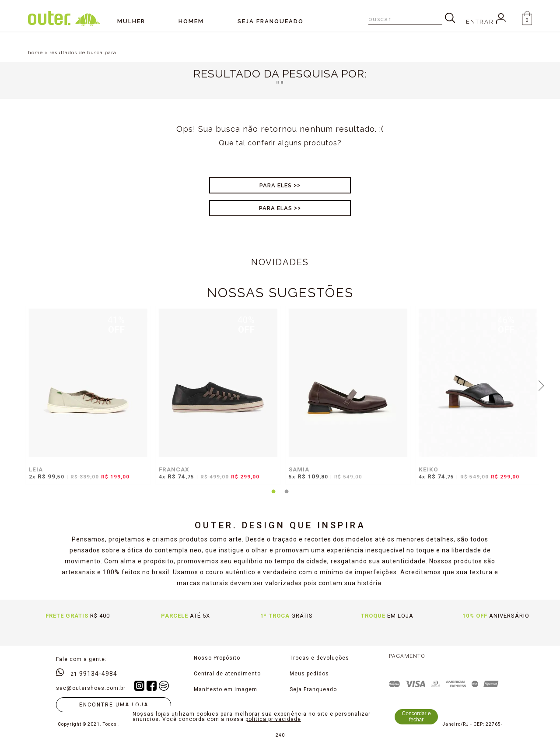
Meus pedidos (309, 674)
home (35, 53)
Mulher (131, 21)
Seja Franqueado (313, 689)
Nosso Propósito (217, 658)
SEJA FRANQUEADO (271, 21)
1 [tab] (273, 497)
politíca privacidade (273, 719)
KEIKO (429, 469)
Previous (19, 385)
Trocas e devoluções (319, 658)
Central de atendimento (227, 674)
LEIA (36, 469)
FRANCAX (174, 469)
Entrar (486, 22)
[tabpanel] (86, 400)
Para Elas (276, 208)
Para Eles (276, 185)
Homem (191, 21)
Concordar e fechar (416, 717)
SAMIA (299, 469)
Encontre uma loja (114, 705)
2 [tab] (287, 497)
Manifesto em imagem (226, 689)
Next (542, 385)
